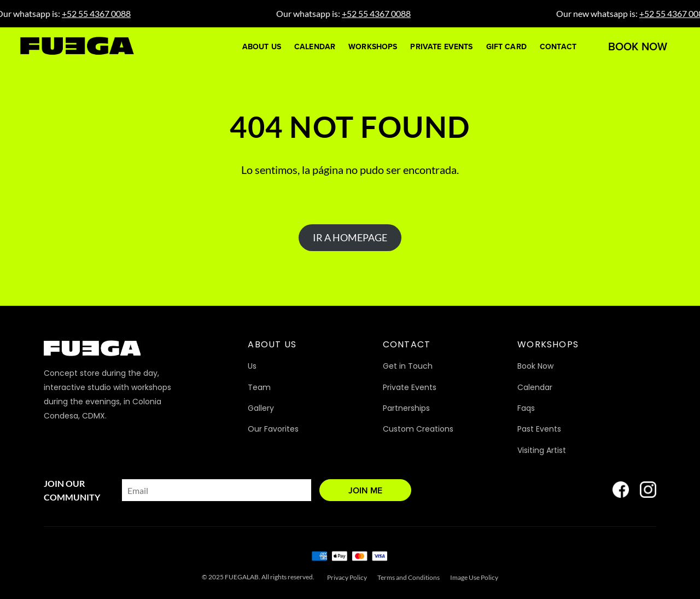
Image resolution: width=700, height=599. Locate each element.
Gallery (261, 408)
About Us (262, 47)
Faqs (526, 408)
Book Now (638, 46)
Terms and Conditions (409, 577)
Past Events (539, 429)
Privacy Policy (347, 577)
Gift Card (506, 47)
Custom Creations (418, 429)
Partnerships (406, 408)
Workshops (373, 47)
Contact (558, 47)
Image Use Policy (474, 577)
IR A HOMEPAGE (350, 237)
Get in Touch (408, 366)
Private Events (441, 47)
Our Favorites (273, 429)
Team (259, 387)
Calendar (315, 47)
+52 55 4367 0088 (102, 13)
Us (252, 366)
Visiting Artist (542, 450)
